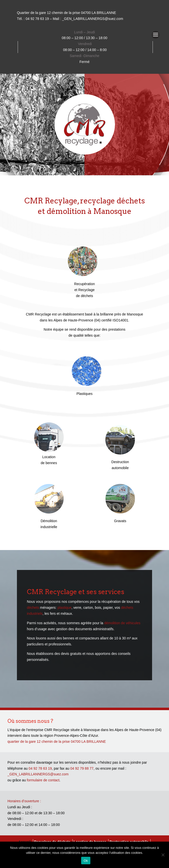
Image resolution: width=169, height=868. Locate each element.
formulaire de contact (43, 780)
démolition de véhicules (122, 623)
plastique (64, 608)
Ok (86, 861)
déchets (33, 608)
